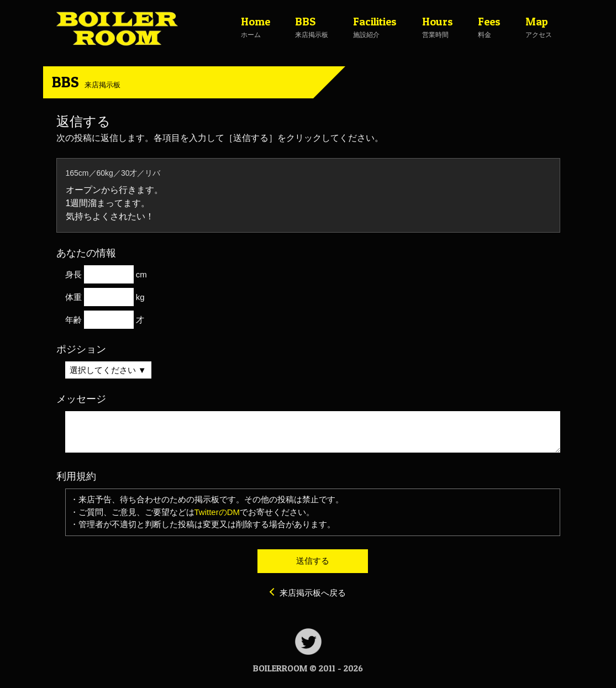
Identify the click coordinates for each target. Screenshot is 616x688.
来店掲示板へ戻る (313, 593)
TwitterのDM (217, 512)
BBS (86, 82)
